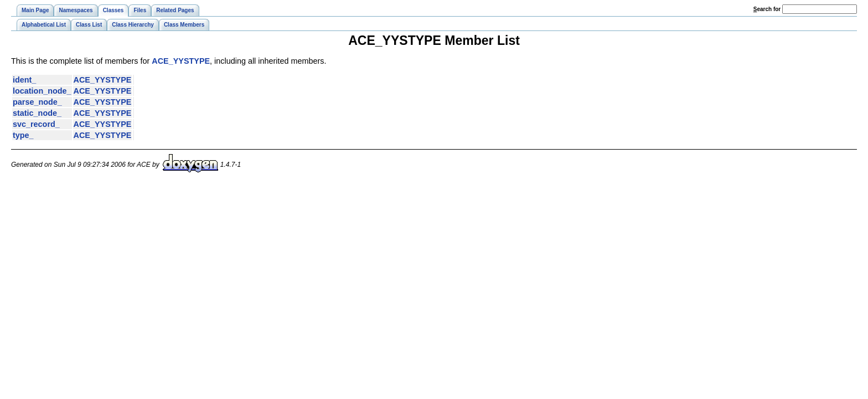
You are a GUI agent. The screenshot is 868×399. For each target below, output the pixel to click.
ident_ (24, 80)
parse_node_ (37, 102)
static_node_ (37, 113)
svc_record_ (36, 124)
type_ (23, 135)
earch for (767, 9)
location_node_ (42, 91)
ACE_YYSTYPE (181, 61)
